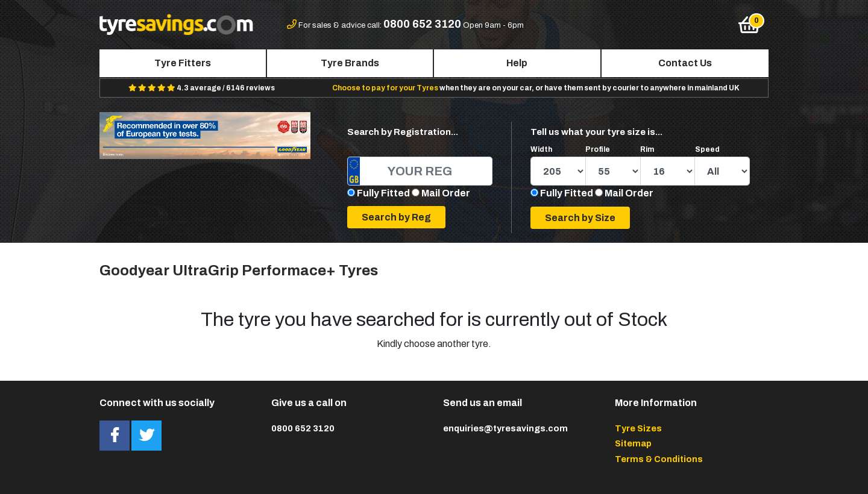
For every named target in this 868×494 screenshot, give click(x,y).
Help (517, 63)
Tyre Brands (350, 63)
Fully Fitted (383, 193)
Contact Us (685, 63)
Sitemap (633, 443)
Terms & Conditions (659, 459)
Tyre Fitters (183, 63)
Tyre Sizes (638, 428)
